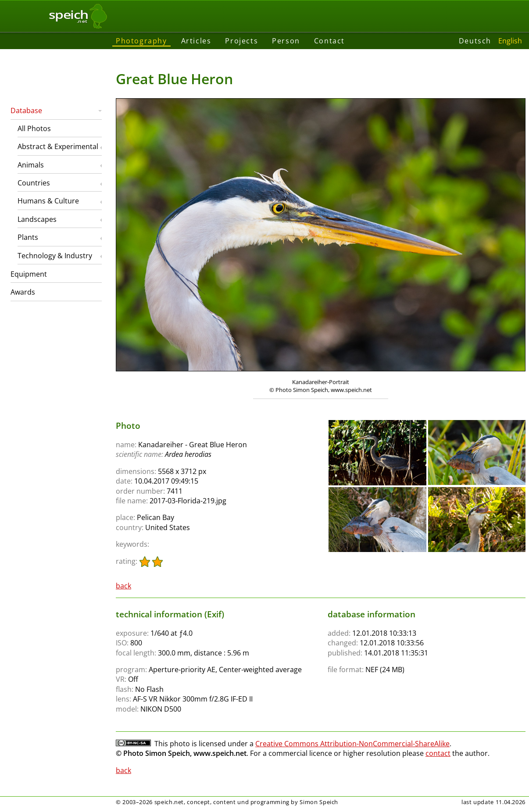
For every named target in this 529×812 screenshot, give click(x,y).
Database (26, 110)
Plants (28, 237)
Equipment (29, 274)
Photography (141, 41)
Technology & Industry (55, 256)
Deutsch (475, 41)
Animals (31, 165)
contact (438, 753)
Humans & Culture (48, 201)
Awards (23, 292)
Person (286, 41)
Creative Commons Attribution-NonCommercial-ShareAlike (352, 744)
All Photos (34, 128)
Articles (196, 41)
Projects (241, 41)
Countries (34, 183)
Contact (329, 41)
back (123, 586)
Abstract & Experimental (58, 146)
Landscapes (37, 219)
